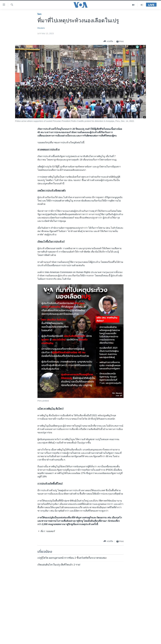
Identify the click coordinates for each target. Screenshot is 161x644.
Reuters (41, 28)
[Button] (108, 41)
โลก (39, 14)
